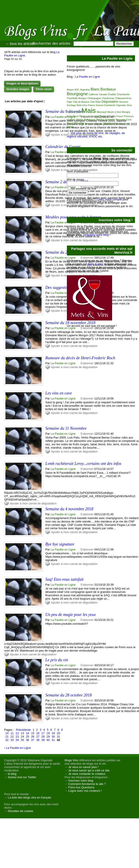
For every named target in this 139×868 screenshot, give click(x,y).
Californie (93, 94)
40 (48, 740)
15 (33, 733)
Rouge (79, 123)
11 (12, 733)
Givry (129, 105)
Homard (71, 112)
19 (53, 733)
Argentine (85, 90)
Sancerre (89, 124)
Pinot (76, 116)
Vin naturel (124, 124)
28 (43, 737)
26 (33, 737)
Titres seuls (44, 89)
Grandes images (18, 89)
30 (53, 737)
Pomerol (95, 116)
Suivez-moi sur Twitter (22, 777)
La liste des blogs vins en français (29, 797)
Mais (89, 110)
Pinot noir (85, 116)
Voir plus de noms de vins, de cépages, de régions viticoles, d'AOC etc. (96, 135)
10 (7, 733)
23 (17, 737)
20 (58, 733)
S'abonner (87, 363)
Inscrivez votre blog (81, 781)
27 (38, 737)
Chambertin (123, 94)
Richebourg (90, 120)
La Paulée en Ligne (63, 117)
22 (12, 737)
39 (43, 740)
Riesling (100, 120)
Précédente (23, 730)
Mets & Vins (96, 264)
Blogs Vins (71, 760)
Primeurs (129, 116)
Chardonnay (108, 98)
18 (48, 733)
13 (22, 733)
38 (38, 740)
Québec (71, 120)
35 (22, 740)
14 (28, 733)
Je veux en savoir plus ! (83, 767)
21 (7, 737)
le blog (12, 774)
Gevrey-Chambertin (106, 105)
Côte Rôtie (95, 102)
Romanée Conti (123, 120)
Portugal (104, 116)
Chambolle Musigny (77, 98)
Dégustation (110, 102)
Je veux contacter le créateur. (87, 774)
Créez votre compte (109, 199)
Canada (103, 94)
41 (53, 740)
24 (22, 737)
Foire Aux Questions (81, 787)
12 (17, 733)
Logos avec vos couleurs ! (85, 791)
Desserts (124, 102)
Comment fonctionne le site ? (87, 784)
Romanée (110, 120)
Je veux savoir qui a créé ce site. (89, 770)
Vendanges (111, 123)
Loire (78, 112)
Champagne (94, 98)
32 (7, 740)
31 (58, 737)
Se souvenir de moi (84, 189)
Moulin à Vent (114, 112)
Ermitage (71, 105)
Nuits (69, 116)
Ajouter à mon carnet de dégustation (74, 346)
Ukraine (99, 124)
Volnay (70, 127)
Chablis (112, 94)
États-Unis (82, 105)
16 (38, 733)
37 (33, 740)
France (91, 105)
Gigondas (121, 105)
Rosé (70, 123)
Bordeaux (108, 89)
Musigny (126, 112)
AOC (77, 90)
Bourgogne (77, 94)
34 (17, 740)
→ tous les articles (20, 44)
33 (12, 740)
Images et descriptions (22, 83)
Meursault (101, 112)
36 (28, 740)
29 (48, 737)
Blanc (95, 89)
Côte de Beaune (81, 102)
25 (28, 737)
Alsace (70, 90)
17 (43, 733)
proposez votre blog (96, 235)
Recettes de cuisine (21, 811)
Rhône (80, 120)
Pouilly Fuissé (116, 116)
